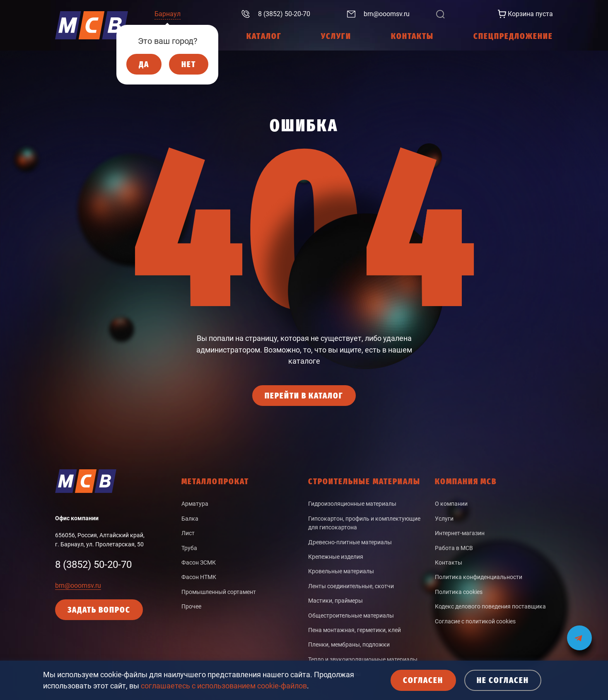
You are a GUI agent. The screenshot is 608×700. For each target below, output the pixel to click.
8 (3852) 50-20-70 (93, 565)
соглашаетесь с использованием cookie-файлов (224, 686)
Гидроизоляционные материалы (352, 504)
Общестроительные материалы (351, 616)
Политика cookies (459, 592)
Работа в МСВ (454, 548)
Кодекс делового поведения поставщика (490, 606)
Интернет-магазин (460, 533)
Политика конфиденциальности (479, 577)
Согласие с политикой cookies (475, 621)
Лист (188, 533)
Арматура (195, 504)
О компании (451, 504)
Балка (190, 519)
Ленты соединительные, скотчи (351, 586)
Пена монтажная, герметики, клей (355, 630)
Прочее (191, 606)
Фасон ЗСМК (199, 562)
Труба (189, 548)
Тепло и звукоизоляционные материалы (363, 659)
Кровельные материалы (341, 571)
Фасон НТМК (199, 577)
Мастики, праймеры (335, 601)
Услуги (444, 519)
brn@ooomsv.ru (78, 585)
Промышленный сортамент (219, 592)
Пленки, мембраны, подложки (349, 644)
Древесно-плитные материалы (350, 542)
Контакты (449, 562)
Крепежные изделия (336, 557)
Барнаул (168, 14)
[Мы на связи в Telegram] (579, 633)
